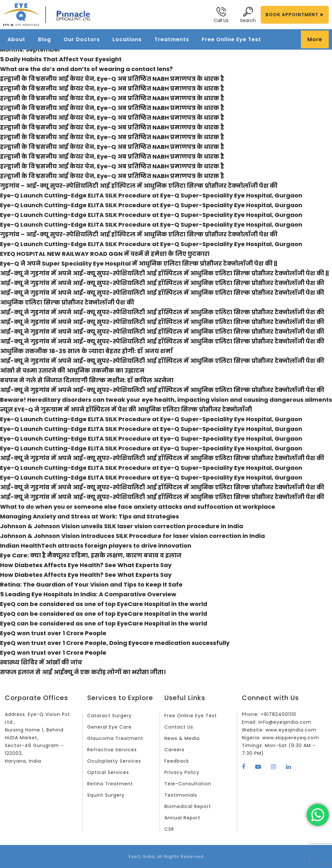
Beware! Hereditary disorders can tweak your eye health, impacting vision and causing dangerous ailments (166, 400)
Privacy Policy (182, 772)
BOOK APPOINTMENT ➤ (295, 15)
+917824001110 (279, 714)
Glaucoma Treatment (115, 738)
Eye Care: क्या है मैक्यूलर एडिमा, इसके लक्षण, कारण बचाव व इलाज (91, 555)
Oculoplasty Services (114, 761)
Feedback (177, 761)
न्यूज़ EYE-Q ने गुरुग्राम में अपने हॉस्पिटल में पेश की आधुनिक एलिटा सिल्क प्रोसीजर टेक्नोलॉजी (126, 409)
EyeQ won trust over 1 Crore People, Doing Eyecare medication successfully (115, 643)
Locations (127, 39)
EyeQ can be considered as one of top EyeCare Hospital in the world (104, 604)
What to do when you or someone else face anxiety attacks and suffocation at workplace (138, 507)
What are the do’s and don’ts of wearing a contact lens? (86, 69)
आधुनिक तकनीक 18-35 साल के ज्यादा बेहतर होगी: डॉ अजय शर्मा (86, 351)
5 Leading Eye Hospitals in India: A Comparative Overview (88, 594)
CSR (169, 829)
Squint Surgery (106, 795)
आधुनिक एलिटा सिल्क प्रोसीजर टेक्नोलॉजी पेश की (67, 302)
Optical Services (108, 772)
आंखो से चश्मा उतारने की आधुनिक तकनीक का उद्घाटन (72, 370)
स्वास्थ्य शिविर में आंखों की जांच (41, 662)
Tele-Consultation (188, 784)
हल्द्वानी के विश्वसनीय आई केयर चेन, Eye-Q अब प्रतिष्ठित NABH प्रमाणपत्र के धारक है (112, 79)
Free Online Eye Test (231, 39)
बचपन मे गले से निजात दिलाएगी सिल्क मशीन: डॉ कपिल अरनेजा (87, 380)
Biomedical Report (188, 806)
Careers (174, 750)
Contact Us (179, 727)
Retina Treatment (110, 784)
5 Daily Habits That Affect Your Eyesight (61, 59)
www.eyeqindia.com (291, 730)
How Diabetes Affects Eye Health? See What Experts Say (86, 565)
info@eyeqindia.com (285, 722)
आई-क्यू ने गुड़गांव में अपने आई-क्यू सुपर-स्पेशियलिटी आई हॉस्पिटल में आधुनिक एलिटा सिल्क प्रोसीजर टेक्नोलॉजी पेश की (162, 283)
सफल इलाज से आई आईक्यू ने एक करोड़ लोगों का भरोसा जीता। (83, 672)
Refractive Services (112, 750)
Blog (44, 39)
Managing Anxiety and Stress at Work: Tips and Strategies (89, 516)
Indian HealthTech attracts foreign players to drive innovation (96, 546)
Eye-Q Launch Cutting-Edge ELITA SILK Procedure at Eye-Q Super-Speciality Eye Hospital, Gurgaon (151, 195)
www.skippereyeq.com (291, 738)
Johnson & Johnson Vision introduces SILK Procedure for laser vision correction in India (132, 536)
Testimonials (181, 795)
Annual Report (182, 818)
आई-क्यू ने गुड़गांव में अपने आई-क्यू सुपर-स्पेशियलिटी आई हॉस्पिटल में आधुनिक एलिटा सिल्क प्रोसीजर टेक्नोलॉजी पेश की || (164, 273)
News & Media (182, 738)
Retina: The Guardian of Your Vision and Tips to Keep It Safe (91, 584)
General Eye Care (109, 727)
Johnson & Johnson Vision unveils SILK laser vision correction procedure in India (122, 526)
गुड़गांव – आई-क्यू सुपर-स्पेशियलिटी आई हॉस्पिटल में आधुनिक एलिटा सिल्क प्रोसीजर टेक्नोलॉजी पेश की (139, 186)
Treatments (172, 39)
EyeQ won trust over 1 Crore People (53, 633)
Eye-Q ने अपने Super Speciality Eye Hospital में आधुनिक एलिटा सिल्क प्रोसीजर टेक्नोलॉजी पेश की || (139, 263)
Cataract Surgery (109, 716)
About (16, 39)
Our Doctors (82, 39)
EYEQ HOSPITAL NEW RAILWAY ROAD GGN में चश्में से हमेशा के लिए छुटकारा (105, 254)
